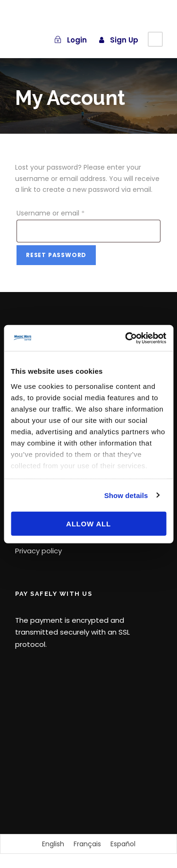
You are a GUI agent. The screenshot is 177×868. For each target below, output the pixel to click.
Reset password (56, 255)
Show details (126, 495)
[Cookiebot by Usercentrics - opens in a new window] (126, 338)
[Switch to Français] (87, 844)
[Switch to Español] (123, 844)
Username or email (52, 213)
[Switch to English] (53, 844)
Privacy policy (38, 551)
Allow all (88, 524)
